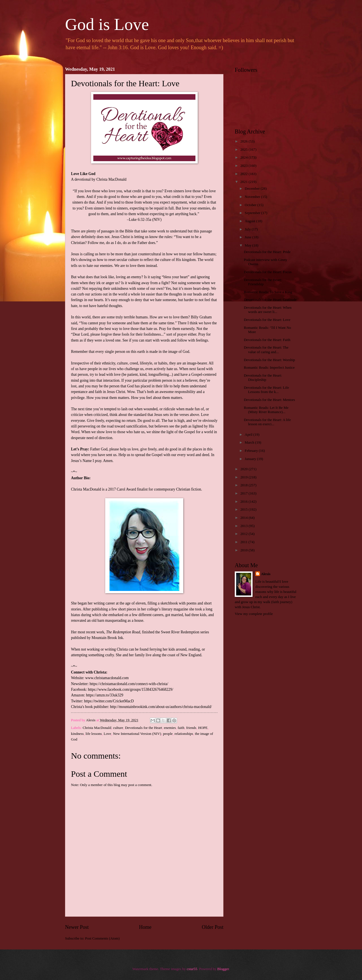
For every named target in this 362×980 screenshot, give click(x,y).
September (253, 213)
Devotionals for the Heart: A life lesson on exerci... (267, 422)
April (249, 435)
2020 (244, 469)
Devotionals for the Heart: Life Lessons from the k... (266, 390)
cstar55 (192, 969)
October (251, 205)
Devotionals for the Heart (144, 728)
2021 (244, 182)
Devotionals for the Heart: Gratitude (270, 300)
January (251, 459)
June (248, 237)
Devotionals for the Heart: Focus (268, 272)
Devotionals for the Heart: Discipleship (263, 378)
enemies (170, 728)
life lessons (94, 734)
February (252, 451)
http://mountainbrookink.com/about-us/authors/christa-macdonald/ (161, 707)
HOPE (203, 728)
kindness (77, 734)
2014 (244, 518)
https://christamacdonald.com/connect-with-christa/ (129, 684)
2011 (244, 542)
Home (145, 927)
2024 (244, 157)
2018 (244, 485)
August (250, 221)
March (250, 442)
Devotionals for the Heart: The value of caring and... (266, 350)
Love (107, 734)
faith (181, 728)
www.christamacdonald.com (107, 678)
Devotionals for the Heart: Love (267, 320)
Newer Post (77, 927)
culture (118, 728)
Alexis (266, 574)
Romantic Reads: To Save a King (268, 292)
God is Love (107, 24)
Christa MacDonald (97, 728)
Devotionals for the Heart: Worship (269, 360)
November (253, 197)
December (253, 189)
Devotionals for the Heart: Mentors (269, 400)
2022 (244, 174)
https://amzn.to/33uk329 (105, 695)
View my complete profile (254, 614)
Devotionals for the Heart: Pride (267, 252)
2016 (244, 502)
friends (191, 728)
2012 (244, 534)
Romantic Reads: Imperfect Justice (269, 368)
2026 (244, 141)
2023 (244, 166)
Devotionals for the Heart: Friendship (263, 282)
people (168, 734)
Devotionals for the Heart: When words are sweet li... (268, 310)
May (248, 245)
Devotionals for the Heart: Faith (267, 340)
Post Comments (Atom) (102, 938)
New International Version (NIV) (137, 734)
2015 (244, 510)
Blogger (223, 969)
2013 (244, 526)
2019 (244, 477)
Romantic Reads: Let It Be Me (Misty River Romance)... (266, 410)
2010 (244, 550)
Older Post (213, 927)
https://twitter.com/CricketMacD (109, 701)
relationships (184, 734)
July (248, 229)
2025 (244, 150)
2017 (244, 493)
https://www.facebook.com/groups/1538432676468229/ (131, 689)
